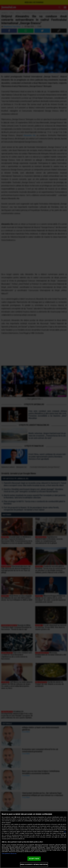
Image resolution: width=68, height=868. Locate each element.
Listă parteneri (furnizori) (9, 854)
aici (65, 832)
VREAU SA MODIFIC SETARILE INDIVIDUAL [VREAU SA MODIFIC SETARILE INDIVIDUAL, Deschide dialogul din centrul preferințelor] (34, 864)
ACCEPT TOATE (34, 859)
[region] (34, 839)
